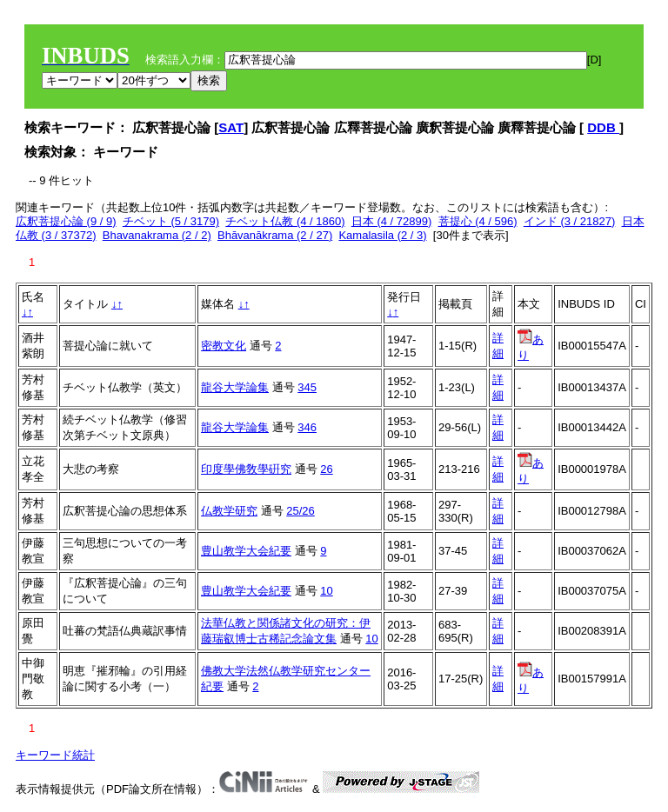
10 (326, 591)
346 (307, 427)
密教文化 (224, 346)
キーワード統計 (55, 755)
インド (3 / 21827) (570, 221)
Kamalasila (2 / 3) (382, 235)
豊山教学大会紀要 (246, 551)
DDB (603, 127)
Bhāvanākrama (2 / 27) (275, 235)
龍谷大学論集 (235, 387)
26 (326, 469)
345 (307, 387)
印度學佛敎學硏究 (246, 469)
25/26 (301, 511)
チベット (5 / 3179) (171, 221)
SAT (231, 127)
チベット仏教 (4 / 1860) (285, 221)
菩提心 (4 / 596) (478, 221)
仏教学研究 (229, 511)
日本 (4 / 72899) (392, 221)
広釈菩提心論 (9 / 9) (66, 221)
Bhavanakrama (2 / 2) (157, 235)
